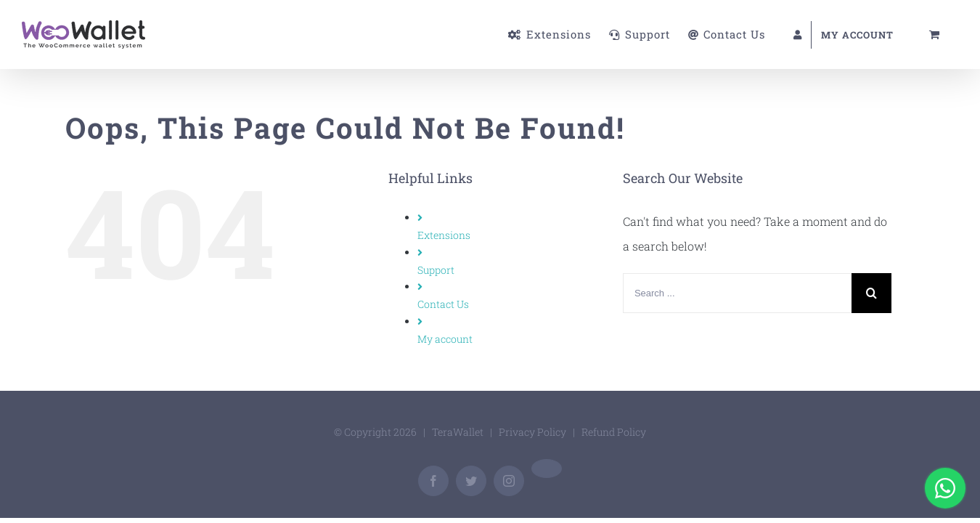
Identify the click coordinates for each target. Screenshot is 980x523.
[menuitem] (452, 35)
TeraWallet (458, 432)
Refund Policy (614, 432)
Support (436, 270)
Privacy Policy (532, 432)
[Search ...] (737, 293)
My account (445, 339)
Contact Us (443, 304)
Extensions (444, 235)
